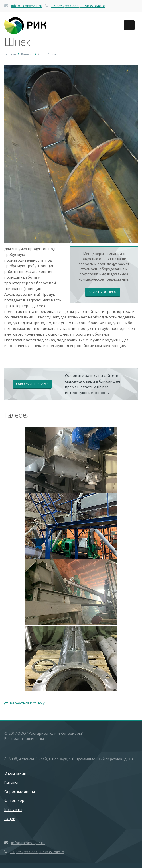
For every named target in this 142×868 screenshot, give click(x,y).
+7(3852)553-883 (65, 6)
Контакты (13, 810)
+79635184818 (93, 6)
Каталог (12, 782)
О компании (15, 773)
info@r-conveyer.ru (27, 6)
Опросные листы (20, 791)
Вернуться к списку (25, 703)
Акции (10, 819)
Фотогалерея (16, 800)
